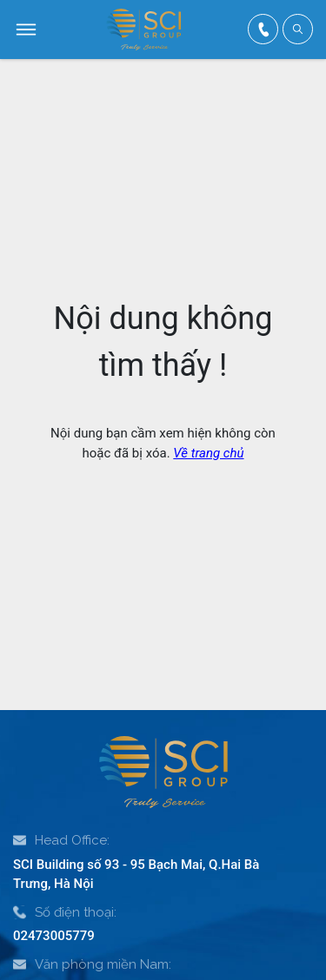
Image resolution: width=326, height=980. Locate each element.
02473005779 (54, 936)
